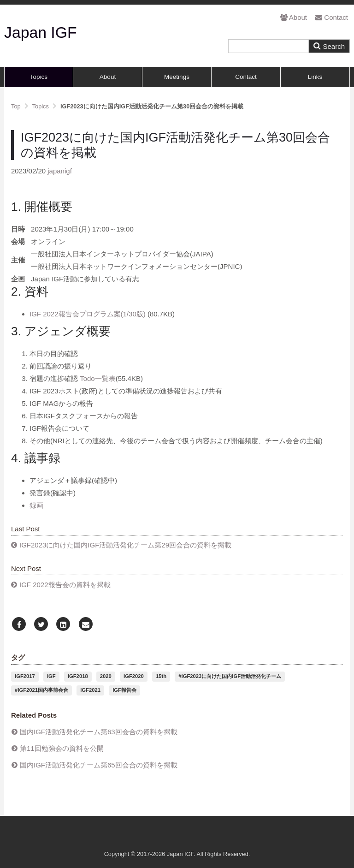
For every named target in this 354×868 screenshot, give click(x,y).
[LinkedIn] (63, 625)
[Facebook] (19, 625)
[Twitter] (41, 625)
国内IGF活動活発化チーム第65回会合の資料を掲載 (99, 765)
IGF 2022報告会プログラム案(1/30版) (88, 314)
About (294, 17)
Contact (332, 17)
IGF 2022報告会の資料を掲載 (65, 585)
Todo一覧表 (98, 378)
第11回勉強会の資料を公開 (62, 748)
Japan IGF (41, 32)
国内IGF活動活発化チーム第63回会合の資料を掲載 (99, 732)
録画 (36, 505)
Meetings (177, 77)
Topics (39, 77)
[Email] (86, 625)
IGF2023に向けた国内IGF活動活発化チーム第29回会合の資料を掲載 (125, 545)
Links (315, 77)
